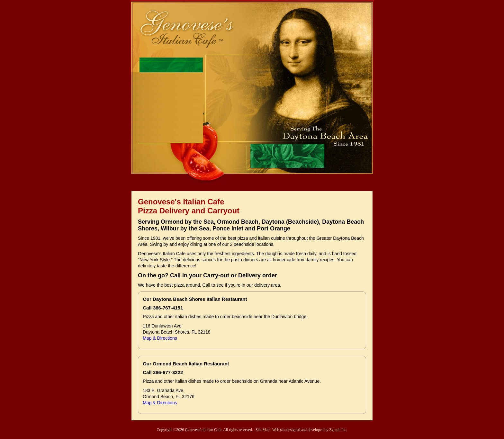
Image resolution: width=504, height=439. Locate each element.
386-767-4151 (168, 308)
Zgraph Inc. (338, 430)
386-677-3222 (168, 372)
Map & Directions (160, 338)
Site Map (263, 430)
